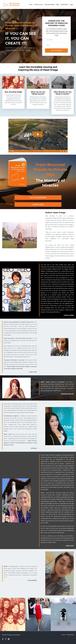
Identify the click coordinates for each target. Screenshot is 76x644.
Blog (58, 4)
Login (71, 4)
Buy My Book (64, 4)
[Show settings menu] (63, 151)
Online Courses (38, 4)
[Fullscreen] (66, 151)
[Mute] (60, 151)
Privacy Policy (70, 635)
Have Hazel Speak (50, 4)
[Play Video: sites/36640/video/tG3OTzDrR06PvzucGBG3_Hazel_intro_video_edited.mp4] (38, 134)
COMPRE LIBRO (38, 204)
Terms (63, 635)
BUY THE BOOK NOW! (38, 198)
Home (31, 4)
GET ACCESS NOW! (56, 50)
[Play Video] (10, 151)
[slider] (37, 151)
